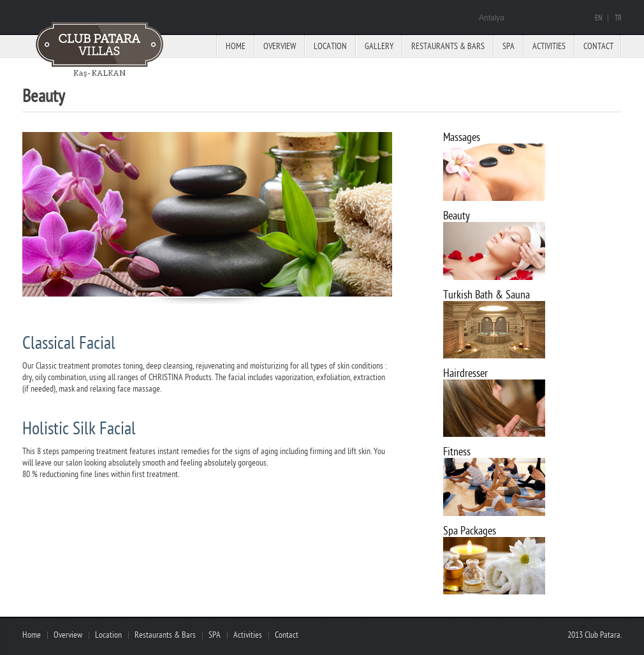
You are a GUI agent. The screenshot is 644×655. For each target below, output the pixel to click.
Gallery (379, 46)
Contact (598, 46)
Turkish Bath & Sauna (487, 295)
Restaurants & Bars (448, 46)
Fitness (457, 452)
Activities (549, 46)
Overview (280, 46)
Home (236, 46)
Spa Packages (470, 531)
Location (330, 46)
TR (618, 18)
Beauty (457, 216)
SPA (215, 635)
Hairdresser (465, 373)
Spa (509, 46)
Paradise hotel (102, 51)
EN (598, 18)
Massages (462, 137)
